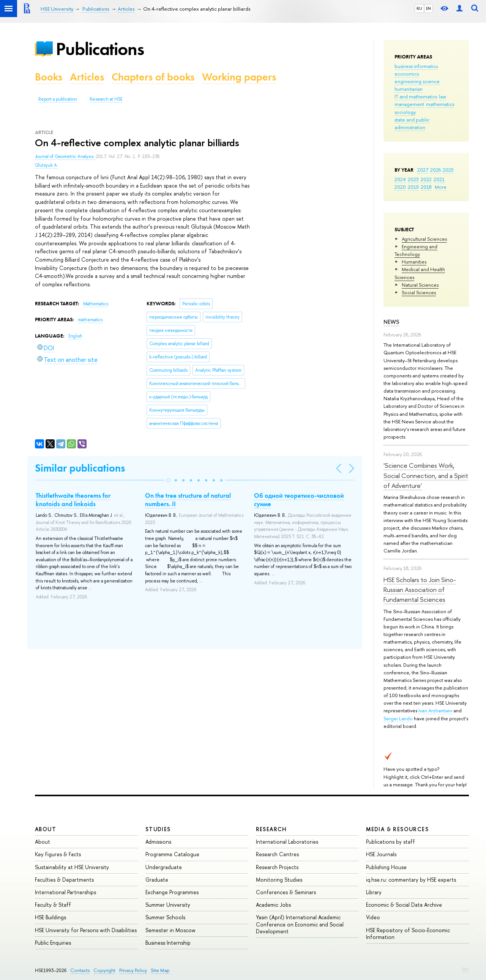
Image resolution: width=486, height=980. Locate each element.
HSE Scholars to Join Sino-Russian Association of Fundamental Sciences (420, 590)
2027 (423, 170)
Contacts (80, 970)
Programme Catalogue (172, 854)
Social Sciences (419, 292)
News (391, 322)
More (441, 187)
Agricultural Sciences (424, 239)
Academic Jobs (273, 905)
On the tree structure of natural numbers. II (188, 500)
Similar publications (80, 468)
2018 (426, 187)
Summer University (168, 905)
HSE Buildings (50, 917)
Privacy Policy (133, 970)
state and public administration (412, 123)
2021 (439, 179)
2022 (426, 179)
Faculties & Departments (64, 880)
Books (49, 77)
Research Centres (277, 854)
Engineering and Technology (416, 250)
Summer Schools (165, 917)
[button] (168, 480)
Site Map (160, 970)
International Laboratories (287, 842)
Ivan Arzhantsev (435, 710)
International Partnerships (65, 892)
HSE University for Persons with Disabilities (86, 930)
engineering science (417, 81)
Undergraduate (164, 867)
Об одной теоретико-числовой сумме (299, 500)
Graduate (157, 880)
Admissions (158, 842)
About (46, 829)
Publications (100, 49)
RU (419, 8)
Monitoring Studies (279, 880)
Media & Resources (397, 829)
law (443, 96)
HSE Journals (381, 854)
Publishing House (386, 867)
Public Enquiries (53, 943)
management (409, 104)
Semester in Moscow (170, 930)
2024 (400, 179)
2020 (400, 187)
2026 (436, 170)
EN (428, 8)
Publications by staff (391, 842)
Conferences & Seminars (286, 892)
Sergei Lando (398, 718)
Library (374, 892)
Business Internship (168, 943)
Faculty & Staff (53, 905)
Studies (158, 829)
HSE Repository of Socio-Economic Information (408, 933)
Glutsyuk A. (47, 165)
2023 (413, 179)
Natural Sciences (420, 285)
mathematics (440, 104)
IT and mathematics (416, 96)
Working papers (239, 77)
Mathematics (96, 304)
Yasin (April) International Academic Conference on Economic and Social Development (300, 924)
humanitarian (409, 89)
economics (407, 74)
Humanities (414, 262)
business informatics (416, 66)
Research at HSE (106, 99)
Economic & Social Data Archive (404, 905)
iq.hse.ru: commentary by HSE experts (411, 880)
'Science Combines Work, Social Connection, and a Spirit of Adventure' (426, 475)
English (75, 336)
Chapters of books (153, 77)
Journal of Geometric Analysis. (65, 156)
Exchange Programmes (172, 892)
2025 (448, 170)
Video (373, 917)
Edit (465, 969)
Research (271, 829)
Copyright (104, 970)
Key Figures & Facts (58, 854)
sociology (405, 112)
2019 (413, 187)
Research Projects (277, 867)
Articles (87, 77)
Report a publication (58, 99)
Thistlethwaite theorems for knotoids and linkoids (73, 500)
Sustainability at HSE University (72, 867)
